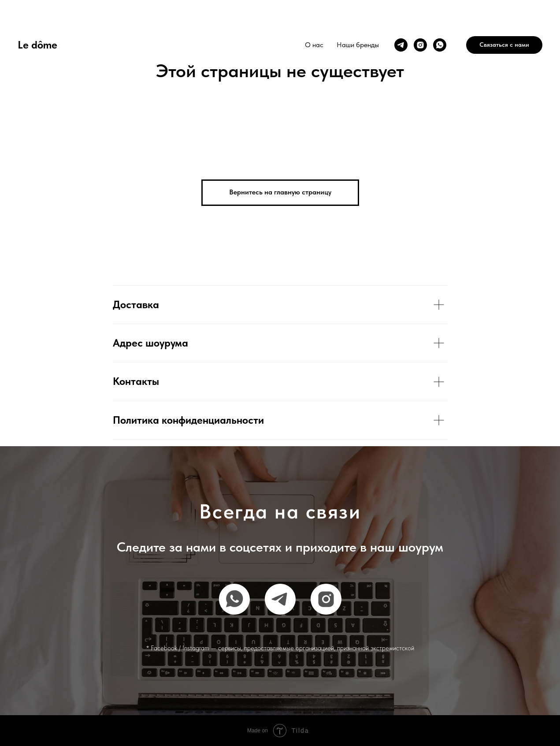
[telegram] (401, 45)
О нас (314, 45)
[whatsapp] (440, 45)
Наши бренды (358, 45)
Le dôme (37, 45)
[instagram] (420, 45)
